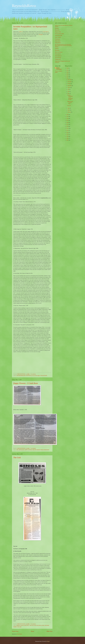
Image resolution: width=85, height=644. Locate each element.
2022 (68, 76)
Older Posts (49, 631)
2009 (68, 136)
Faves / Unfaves (58, 37)
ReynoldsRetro (24, 6)
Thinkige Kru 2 (58, 59)
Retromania (57, 50)
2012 (68, 130)
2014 (68, 126)
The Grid (17, 457)
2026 (68, 68)
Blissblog (57, 28)
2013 (68, 128)
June (69, 92)
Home (32, 631)
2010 (68, 134)
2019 (68, 117)
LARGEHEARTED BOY (21, 376)
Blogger (48, 641)
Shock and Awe (58, 54)
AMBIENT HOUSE (20, 625)
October (69, 84)
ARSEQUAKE (21, 450)
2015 (68, 124)
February (69, 112)
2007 (68, 140)
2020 (68, 115)
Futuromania (57, 39)
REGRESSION (46, 450)
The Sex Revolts (58, 58)
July (68, 90)
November (70, 82)
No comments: (33, 374)
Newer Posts (15, 631)
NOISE (42, 450)
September (70, 86)
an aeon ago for (46, 32)
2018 (68, 119)
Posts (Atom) (19, 634)
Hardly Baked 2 (58, 43)
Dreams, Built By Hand (59, 34)
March (69, 110)
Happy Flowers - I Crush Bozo (26, 383)
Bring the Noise (58, 32)
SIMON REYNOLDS (59, 69)
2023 (68, 74)
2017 (68, 121)
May (69, 93)
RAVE (43, 625)
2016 (68, 123)
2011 (68, 132)
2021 (68, 78)
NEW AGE (32, 625)
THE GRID (19, 627)
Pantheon (57, 49)
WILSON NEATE (44, 376)
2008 (68, 138)
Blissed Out (57, 30)
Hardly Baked (58, 41)
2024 (68, 72)
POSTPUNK (28, 376)
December (70, 80)
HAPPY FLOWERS (28, 450)
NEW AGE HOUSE (38, 625)
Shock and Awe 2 (58, 56)
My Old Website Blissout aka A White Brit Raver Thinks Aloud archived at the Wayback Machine (63, 46)
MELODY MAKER (36, 450)
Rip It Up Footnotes (59, 52)
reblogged (41, 34)
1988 (17, 450)
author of (21, 32)
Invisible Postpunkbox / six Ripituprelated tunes (70, 97)
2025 (68, 70)
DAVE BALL (27, 625)
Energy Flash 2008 (59, 35)
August (69, 88)
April (69, 108)
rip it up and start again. (36, 376)
